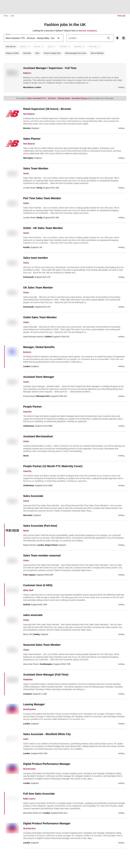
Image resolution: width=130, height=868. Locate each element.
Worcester (28, 515)
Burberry (27, 352)
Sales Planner (32, 139)
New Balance (29, 114)
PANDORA (28, 680)
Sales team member (36, 258)
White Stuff (28, 590)
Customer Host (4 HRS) (38, 585)
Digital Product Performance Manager (47, 764)
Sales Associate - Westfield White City (47, 734)
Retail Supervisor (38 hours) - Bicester (47, 109)
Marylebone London (32, 87)
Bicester (27, 128)
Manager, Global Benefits (39, 347)
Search (8, 34)
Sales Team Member (36, 168)
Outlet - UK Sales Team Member (43, 228)
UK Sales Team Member (38, 288)
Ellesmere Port (43, 396)
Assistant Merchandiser (38, 436)
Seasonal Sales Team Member (42, 645)
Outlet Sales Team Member (40, 317)
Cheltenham (29, 426)
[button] (11, 47)
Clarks (26, 173)
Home (6, 16)
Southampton (46, 664)
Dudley (37, 634)
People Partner (32, 407)
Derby (40, 188)
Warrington (28, 158)
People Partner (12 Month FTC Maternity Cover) (53, 466)
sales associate (33, 615)
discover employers (88, 31)
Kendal (26, 247)
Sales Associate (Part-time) (40, 526)
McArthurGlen (29, 709)
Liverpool (27, 694)
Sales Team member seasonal (42, 555)
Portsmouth (28, 277)
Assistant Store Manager (39, 377)
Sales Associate (33, 496)
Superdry (27, 412)
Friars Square (29, 575)
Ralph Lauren (29, 799)
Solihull (27, 605)
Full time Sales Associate (39, 794)
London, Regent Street (47, 545)
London (27, 366)
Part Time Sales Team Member (42, 198)
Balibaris (27, 73)
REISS (26, 531)
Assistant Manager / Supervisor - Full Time (50, 68)
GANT (26, 739)
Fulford (48, 337)
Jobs (12, 16)
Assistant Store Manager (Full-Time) (46, 675)
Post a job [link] (121, 16)
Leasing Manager (34, 704)
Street (26, 456)
